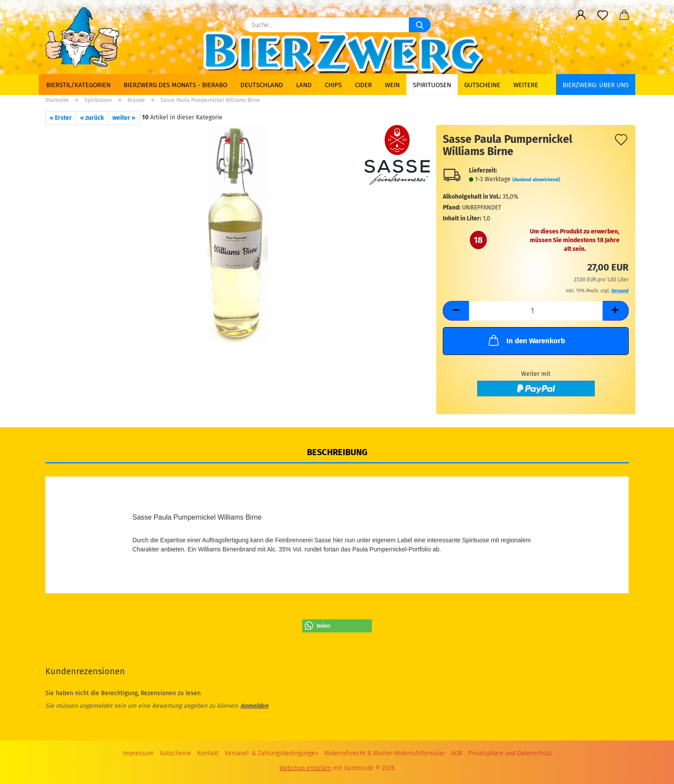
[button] (581, 15)
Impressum (138, 753)
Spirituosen (432, 85)
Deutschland (262, 85)
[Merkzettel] (603, 15)
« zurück (92, 118)
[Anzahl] (536, 311)
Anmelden (254, 706)
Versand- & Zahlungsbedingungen (271, 753)
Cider (363, 85)
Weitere (526, 85)
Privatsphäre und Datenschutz (510, 753)
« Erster (61, 118)
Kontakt (208, 753)
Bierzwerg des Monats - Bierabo (175, 85)
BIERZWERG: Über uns (596, 85)
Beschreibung (337, 452)
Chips (333, 85)
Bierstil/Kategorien (78, 85)
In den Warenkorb (526, 340)
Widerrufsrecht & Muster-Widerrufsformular (385, 753)
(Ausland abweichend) (536, 180)
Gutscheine (482, 85)
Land (304, 85)
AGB (457, 753)
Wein (392, 85)
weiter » (124, 118)
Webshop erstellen (305, 768)
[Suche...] (420, 25)
